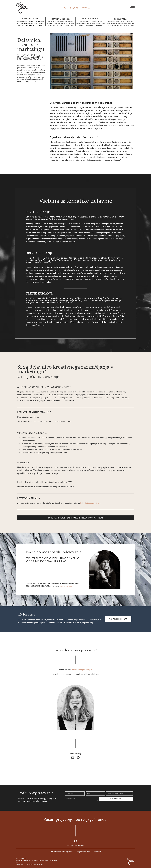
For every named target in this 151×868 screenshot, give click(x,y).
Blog (64, 8)
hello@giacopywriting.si (76, 845)
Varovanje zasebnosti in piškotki (62, 852)
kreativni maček (91, 19)
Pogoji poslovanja (84, 852)
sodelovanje (121, 19)
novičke (86, 8)
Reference (98, 852)
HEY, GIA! (74, 8)
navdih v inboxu (61, 19)
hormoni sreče (30, 19)
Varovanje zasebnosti (66, 587)
